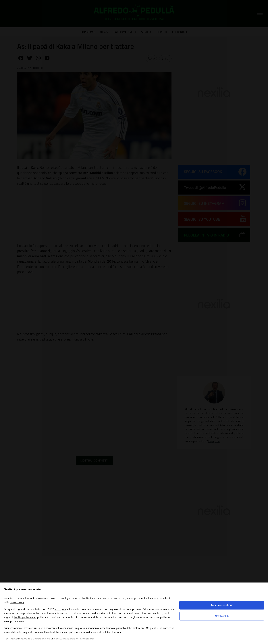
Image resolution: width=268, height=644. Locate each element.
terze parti (60, 609)
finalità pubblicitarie (25, 617)
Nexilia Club (222, 616)
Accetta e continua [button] (222, 605)
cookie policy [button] (17, 602)
